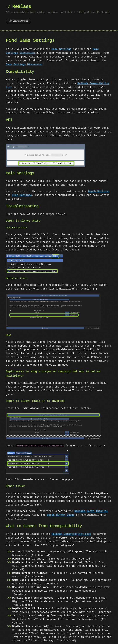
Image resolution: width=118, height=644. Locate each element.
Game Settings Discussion (24, 64)
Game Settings (61, 49)
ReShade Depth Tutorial (91, 510)
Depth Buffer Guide (61, 513)
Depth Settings (99, 191)
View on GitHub (19, 21)
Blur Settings (22, 195)
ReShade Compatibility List (71, 533)
